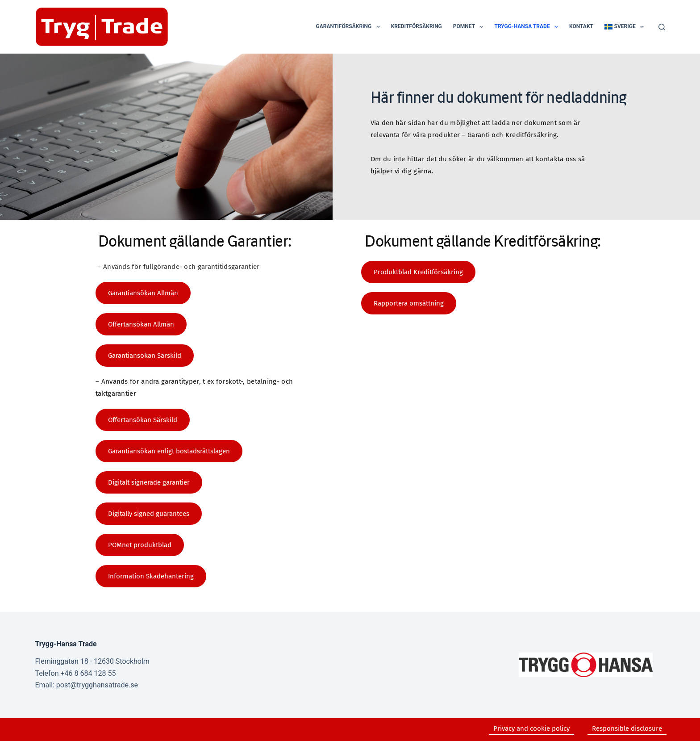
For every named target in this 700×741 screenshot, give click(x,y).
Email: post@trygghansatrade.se (86, 685)
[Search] (662, 27)
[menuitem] (624, 27)
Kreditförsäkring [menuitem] (417, 26)
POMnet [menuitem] (470, 27)
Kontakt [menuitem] (581, 26)
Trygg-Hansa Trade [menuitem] (528, 27)
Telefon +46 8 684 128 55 (75, 673)
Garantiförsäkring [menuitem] (350, 27)
